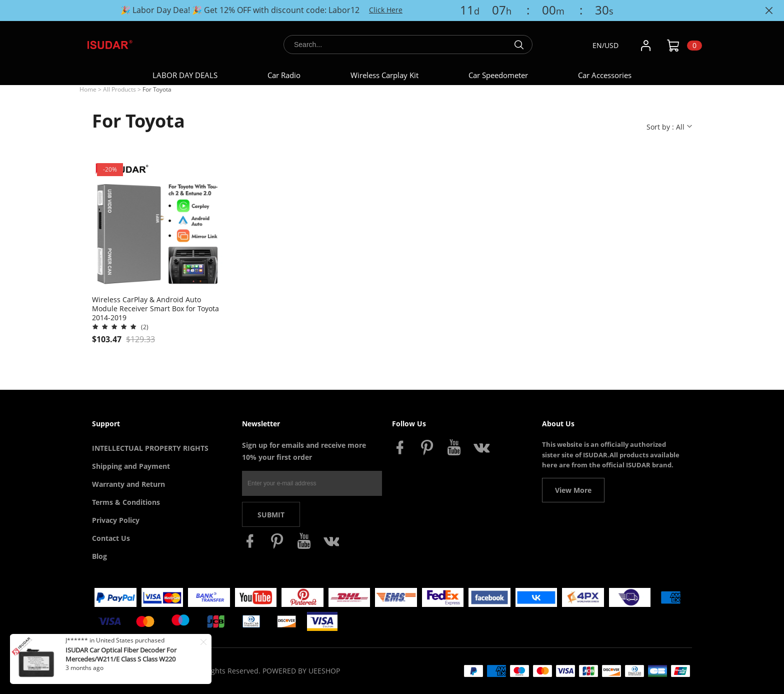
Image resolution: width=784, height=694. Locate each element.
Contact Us (111, 538)
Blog (99, 556)
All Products (119, 89)
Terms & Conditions (126, 502)
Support (106, 424)
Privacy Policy (116, 520)
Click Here (386, 10)
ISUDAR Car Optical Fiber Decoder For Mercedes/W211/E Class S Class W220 (121, 654)
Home (88, 89)
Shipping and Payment (131, 466)
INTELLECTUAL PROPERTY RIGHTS (150, 448)
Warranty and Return (128, 484)
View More (573, 490)
